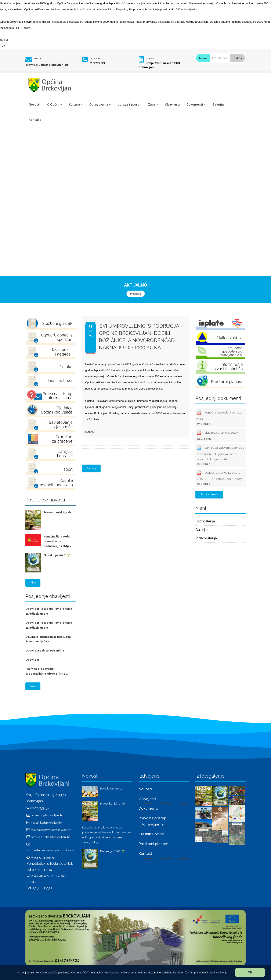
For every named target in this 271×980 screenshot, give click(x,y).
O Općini (55, 104)
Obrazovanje (100, 104)
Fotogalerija (205, 521)
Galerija (218, 104)
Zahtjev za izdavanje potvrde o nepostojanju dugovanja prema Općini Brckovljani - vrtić (220, 455)
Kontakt (35, 120)
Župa (153, 104)
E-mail (38, 58)
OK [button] (250, 972)
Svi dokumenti (209, 494)
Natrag (91, 468)
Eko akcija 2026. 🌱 (57, 555)
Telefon (95, 58)
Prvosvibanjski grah (57, 512)
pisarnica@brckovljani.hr (47, 815)
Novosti (35, 104)
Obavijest (32, 660)
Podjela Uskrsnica (111, 789)
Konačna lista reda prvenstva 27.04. (219, 417)
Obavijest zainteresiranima (45, 651)
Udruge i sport (129, 104)
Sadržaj (238, 58)
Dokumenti (196, 104)
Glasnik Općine (151, 834)
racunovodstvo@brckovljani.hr (51, 830)
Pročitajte (136, 294)
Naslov (203, 58)
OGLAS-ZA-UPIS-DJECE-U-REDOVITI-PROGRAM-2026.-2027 (219, 477)
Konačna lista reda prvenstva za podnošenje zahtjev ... (59, 541)
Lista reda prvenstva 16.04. (218, 435)
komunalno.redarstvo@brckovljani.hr (51, 850)
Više (33, 583)
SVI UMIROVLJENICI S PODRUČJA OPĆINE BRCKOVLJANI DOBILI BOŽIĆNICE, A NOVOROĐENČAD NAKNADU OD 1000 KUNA (139, 337)
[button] (206, 972)
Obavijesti (172, 104)
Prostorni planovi (153, 844)
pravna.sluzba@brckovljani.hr (47, 65)
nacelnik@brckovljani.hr (46, 823)
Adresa (151, 58)
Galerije (202, 530)
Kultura (76, 104)
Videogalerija (206, 538)
